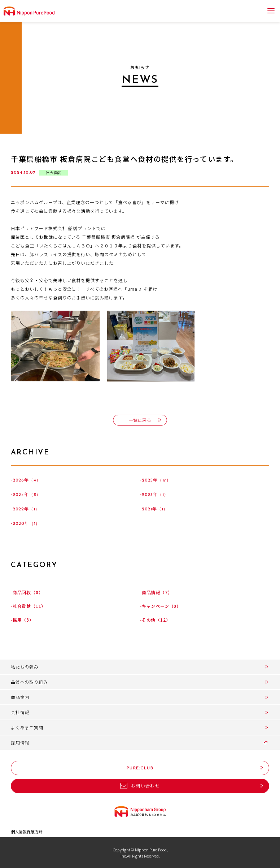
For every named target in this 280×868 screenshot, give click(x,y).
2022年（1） (26, 509)
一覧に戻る (140, 420)
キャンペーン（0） (161, 606)
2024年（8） (27, 495)
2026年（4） (27, 480)
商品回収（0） (28, 592)
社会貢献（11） (29, 606)
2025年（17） (156, 480)
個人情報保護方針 (27, 832)
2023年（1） (155, 495)
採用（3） (23, 620)
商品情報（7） (157, 592)
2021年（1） (155, 509)
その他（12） (156, 620)
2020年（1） (26, 524)
